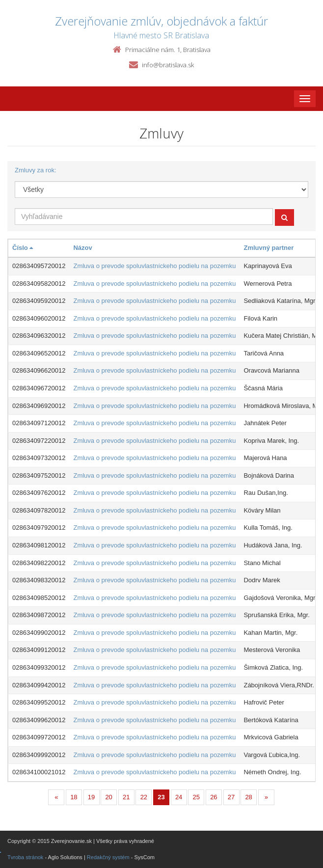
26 (214, 797)
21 (126, 797)
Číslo (23, 248)
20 (108, 797)
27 (231, 797)
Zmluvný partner (269, 248)
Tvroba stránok (25, 857)
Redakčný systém (108, 857)
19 (91, 797)
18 (74, 797)
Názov (82, 248)
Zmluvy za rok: (36, 170)
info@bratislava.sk (168, 65)
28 (248, 797)
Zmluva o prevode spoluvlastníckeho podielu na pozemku (154, 266)
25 (196, 797)
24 (179, 797)
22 (144, 797)
